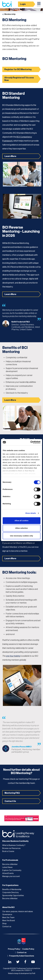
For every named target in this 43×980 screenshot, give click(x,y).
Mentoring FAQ (12, 793)
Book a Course (8, 851)
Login (23, 4)
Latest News (7, 867)
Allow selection (21, 528)
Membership (10, 14)
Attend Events (8, 873)
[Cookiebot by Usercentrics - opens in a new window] (31, 442)
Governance (7, 915)
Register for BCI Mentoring (18, 69)
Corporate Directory (10, 892)
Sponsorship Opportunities (13, 896)
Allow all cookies (21, 521)
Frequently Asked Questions (22, 956)
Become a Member (10, 864)
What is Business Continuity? (14, 845)
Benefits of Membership (12, 889)
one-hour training (13, 656)
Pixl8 (33, 974)
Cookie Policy (28, 949)
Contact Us (10, 801)
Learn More (10, 156)
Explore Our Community (12, 870)
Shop (4, 924)
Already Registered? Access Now (19, 79)
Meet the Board (9, 921)
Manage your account (11, 876)
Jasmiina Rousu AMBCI (21, 747)
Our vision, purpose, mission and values (18, 912)
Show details (31, 513)
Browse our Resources (11, 848)
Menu (39, 5)
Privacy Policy (14, 949)
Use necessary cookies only (21, 536)
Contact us (7, 927)
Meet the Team (8, 918)
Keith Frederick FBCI (21, 322)
